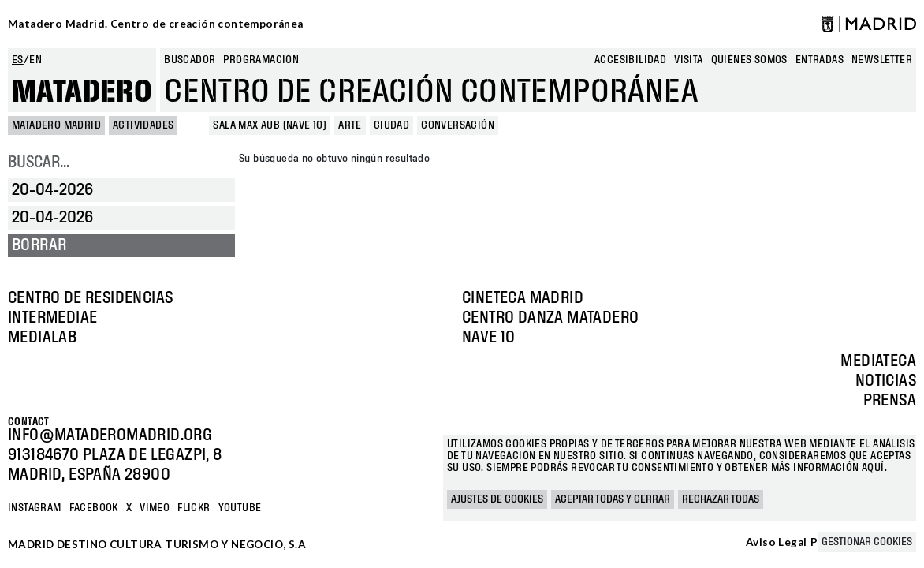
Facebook (94, 508)
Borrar (39, 245)
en (35, 60)
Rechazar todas (721, 499)
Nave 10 (489, 338)
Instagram (35, 508)
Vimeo (155, 508)
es (18, 60)
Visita (688, 60)
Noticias (886, 381)
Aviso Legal (776, 543)
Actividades (143, 125)
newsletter (882, 60)
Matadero (82, 92)
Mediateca (878, 361)
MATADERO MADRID (56, 125)
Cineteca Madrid (523, 298)
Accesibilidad (630, 60)
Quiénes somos (749, 60)
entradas (820, 60)
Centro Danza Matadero (550, 318)
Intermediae (52, 318)
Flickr (194, 508)
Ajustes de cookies (497, 499)
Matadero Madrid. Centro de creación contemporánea (156, 24)
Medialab (42, 338)
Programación (261, 60)
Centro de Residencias (90, 298)
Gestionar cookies (867, 542)
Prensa (890, 401)
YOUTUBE (240, 508)
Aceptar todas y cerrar (613, 499)
